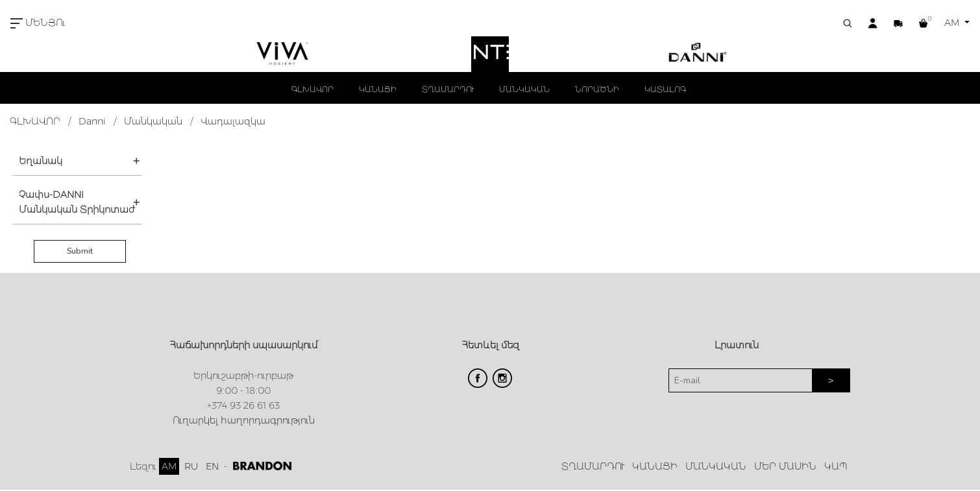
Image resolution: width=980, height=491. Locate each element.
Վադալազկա (233, 121)
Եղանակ (41, 161)
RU (191, 466)
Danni (92, 121)
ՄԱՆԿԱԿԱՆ (524, 89)
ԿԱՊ (836, 466)
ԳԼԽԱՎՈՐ (312, 89)
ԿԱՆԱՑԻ (378, 89)
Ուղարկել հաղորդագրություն (244, 420)
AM (953, 23)
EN (212, 466)
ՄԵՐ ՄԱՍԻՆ (785, 466)
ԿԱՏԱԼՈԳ (665, 89)
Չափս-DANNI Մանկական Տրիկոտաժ (77, 202)
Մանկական (153, 121)
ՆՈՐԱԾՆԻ (597, 89)
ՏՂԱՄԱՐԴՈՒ (448, 89)
